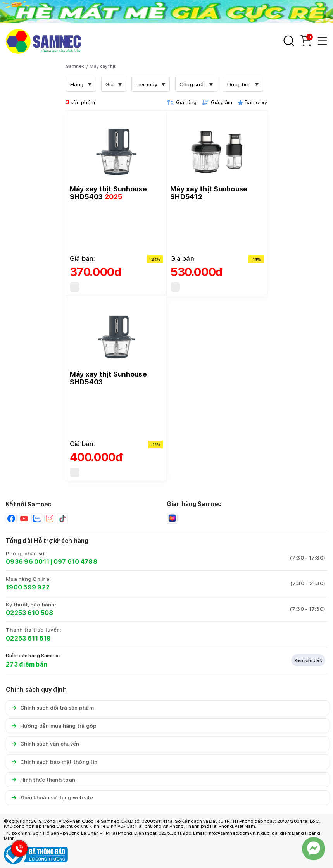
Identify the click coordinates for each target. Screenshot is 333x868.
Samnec (75, 66)
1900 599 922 (28, 587)
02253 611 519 (28, 638)
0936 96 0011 (28, 562)
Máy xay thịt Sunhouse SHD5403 (108, 193)
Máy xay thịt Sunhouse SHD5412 (209, 193)
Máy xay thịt (103, 66)
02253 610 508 (29, 613)
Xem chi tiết (308, 660)
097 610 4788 (75, 562)
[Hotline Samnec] (17, 850)
